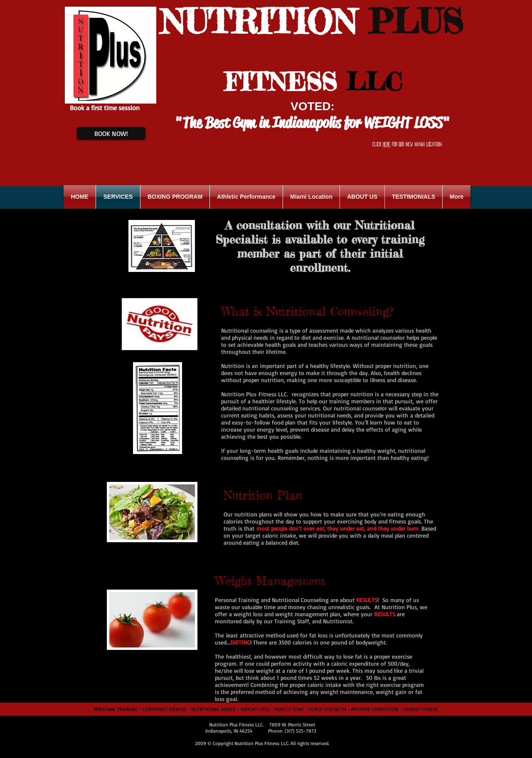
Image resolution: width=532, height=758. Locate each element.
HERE (387, 144)
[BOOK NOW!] (111, 133)
